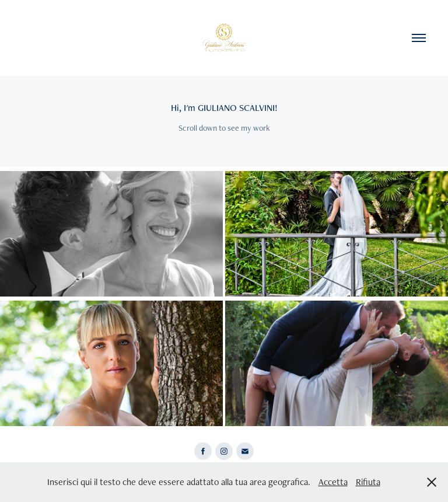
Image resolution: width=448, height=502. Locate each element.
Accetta (333, 482)
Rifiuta (368, 482)
